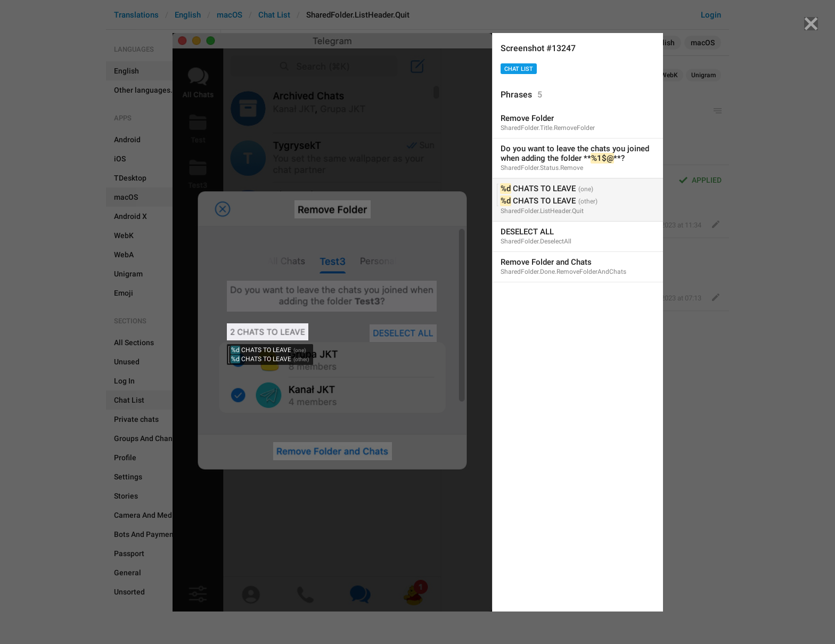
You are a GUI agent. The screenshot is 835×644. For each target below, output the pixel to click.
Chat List (519, 69)
